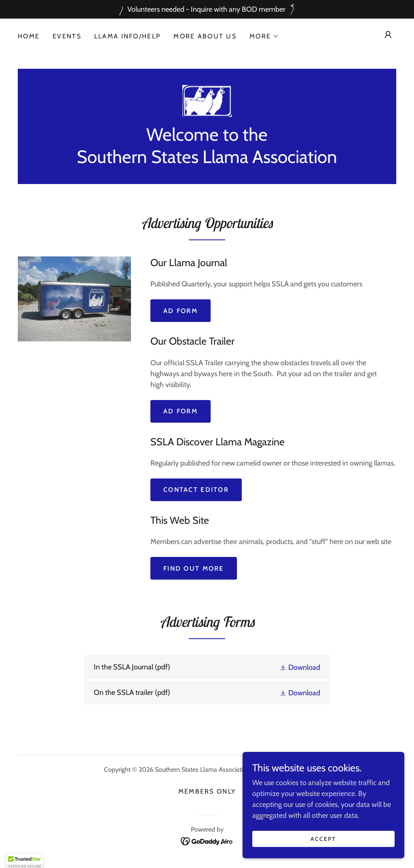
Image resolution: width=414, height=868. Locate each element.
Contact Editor (196, 490)
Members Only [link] (207, 791)
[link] (207, 100)
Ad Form (181, 311)
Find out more (194, 568)
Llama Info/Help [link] (127, 36)
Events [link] (67, 36)
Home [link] (29, 36)
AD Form (181, 411)
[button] (264, 36)
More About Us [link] (205, 36)
